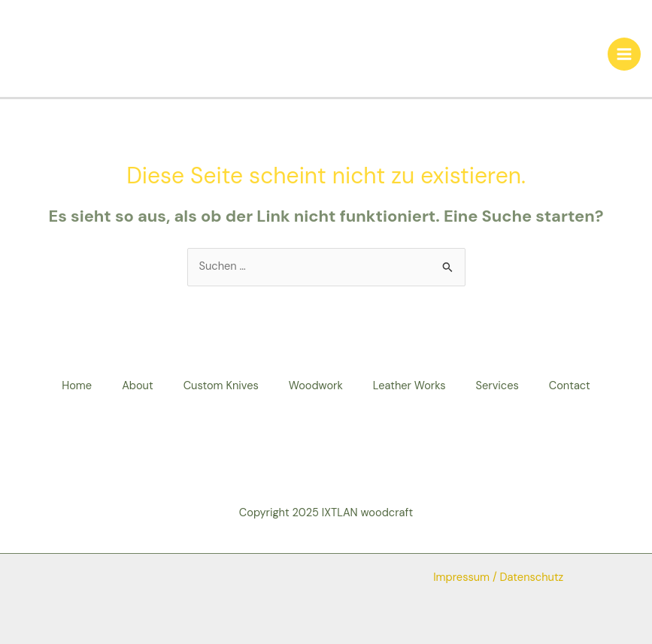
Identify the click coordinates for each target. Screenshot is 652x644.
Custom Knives (221, 386)
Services (497, 386)
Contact (570, 386)
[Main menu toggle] (624, 54)
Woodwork (316, 386)
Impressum (461, 577)
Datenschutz (532, 577)
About (138, 386)
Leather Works (409, 386)
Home (77, 386)
